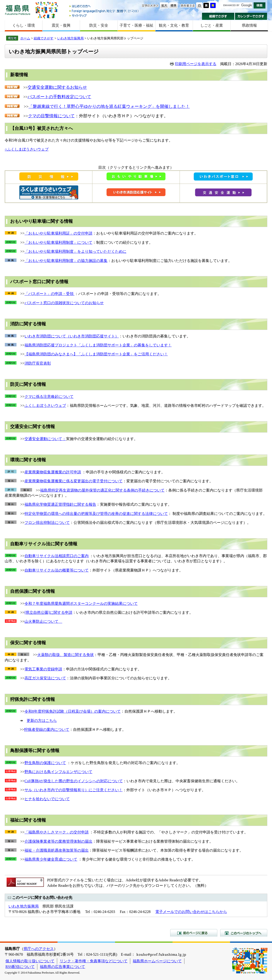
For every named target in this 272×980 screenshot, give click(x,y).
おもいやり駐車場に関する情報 (41, 221)
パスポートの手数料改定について (59, 97)
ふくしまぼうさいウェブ (45, 406)
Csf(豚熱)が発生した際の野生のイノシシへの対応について (74, 781)
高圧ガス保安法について (45, 678)
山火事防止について (43, 621)
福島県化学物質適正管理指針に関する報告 (60, 504)
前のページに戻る (194, 933)
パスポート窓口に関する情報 (39, 282)
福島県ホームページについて (157, 961)
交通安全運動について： (45, 439)
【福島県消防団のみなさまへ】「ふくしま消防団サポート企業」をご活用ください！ (96, 354)
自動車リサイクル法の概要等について (57, 570)
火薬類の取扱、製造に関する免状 (66, 655)
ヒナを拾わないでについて (47, 799)
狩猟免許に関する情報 (33, 699)
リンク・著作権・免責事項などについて (94, 961)
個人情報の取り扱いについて (30, 961)
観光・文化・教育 (174, 25)
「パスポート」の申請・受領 (49, 294)
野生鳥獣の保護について (45, 763)
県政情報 (249, 25)
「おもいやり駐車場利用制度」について (58, 242)
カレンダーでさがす (251, 16)
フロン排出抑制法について (47, 523)
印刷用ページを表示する (196, 64)
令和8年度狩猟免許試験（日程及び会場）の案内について (73, 711)
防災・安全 (99, 25)
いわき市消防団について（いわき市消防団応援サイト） (72, 336)
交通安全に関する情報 (33, 427)
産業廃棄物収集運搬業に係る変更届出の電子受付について (74, 481)
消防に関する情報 (28, 324)
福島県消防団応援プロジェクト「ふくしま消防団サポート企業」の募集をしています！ (98, 345)
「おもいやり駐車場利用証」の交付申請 (58, 233)
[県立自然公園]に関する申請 (48, 612)
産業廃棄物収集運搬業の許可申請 (53, 472)
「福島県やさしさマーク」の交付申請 (57, 832)
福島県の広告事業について (62, 967)
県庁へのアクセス (39, 949)
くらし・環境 (24, 25)
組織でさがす (218, 16)
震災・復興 (61, 25)
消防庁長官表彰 (38, 363)
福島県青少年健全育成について (51, 859)
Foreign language (104, 11)
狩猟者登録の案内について (47, 730)
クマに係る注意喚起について (49, 397)
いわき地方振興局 (70, 38)
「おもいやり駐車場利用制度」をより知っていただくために (75, 251)
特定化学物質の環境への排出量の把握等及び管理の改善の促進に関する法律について (96, 514)
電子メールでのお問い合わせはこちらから (191, 912)
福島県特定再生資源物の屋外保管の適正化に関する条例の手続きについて (102, 490)
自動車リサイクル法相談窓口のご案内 (57, 556)
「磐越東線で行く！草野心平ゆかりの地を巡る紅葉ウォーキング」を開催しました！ (109, 106)
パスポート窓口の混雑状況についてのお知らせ (64, 303)
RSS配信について (20, 967)
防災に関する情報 (28, 384)
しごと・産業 (212, 25)
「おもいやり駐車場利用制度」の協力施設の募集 (66, 261)
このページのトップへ (244, 933)
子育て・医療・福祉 (136, 25)
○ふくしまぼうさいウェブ (27, 149)
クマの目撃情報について (51, 116)
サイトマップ (104, 15)
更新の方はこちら (42, 721)
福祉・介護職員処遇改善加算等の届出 (57, 850)
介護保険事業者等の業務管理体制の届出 (58, 841)
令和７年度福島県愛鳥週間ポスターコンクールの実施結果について (81, 604)
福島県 (18, 10)
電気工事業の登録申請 (43, 669)
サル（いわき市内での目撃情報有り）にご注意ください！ (74, 790)
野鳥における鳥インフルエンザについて (58, 772)
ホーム (25, 38)
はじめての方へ (104, 6)
